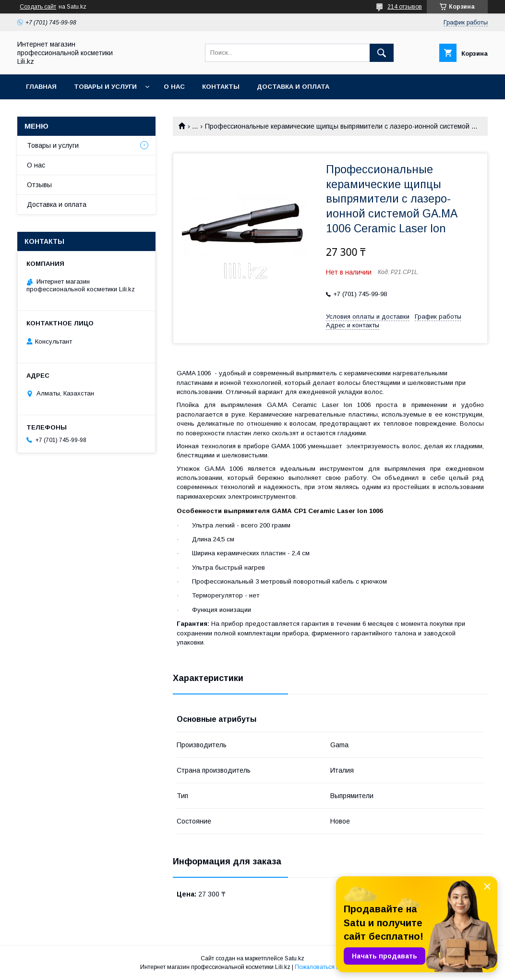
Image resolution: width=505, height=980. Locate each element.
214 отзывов (405, 7)
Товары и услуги (105, 87)
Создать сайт (38, 7)
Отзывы (39, 185)
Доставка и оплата (293, 87)
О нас (174, 87)
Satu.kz (295, 958)
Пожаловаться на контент (330, 967)
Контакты (221, 87)
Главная (41, 87)
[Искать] (382, 53)
